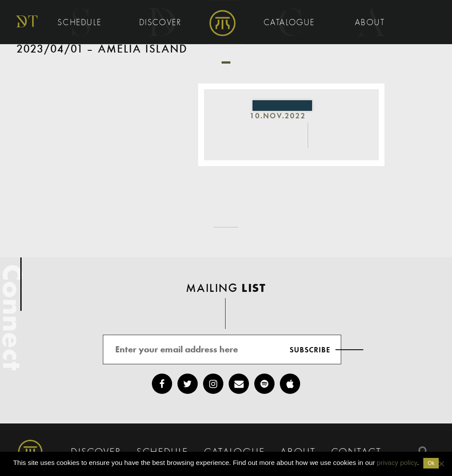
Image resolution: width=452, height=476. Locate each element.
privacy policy (397, 463)
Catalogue (291, 23)
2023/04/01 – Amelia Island (102, 49)
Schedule (81, 23)
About (371, 23)
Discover (162, 23)
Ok (431, 463)
